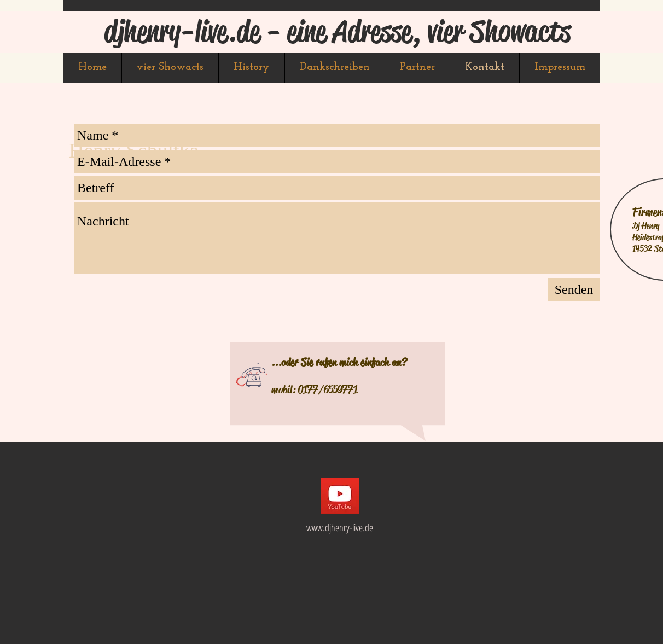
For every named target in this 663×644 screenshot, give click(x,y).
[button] (170, 68)
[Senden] (574, 290)
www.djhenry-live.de (340, 527)
